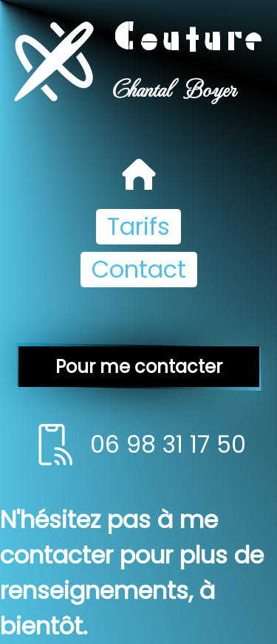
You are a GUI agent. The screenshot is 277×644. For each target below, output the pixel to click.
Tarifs (138, 226)
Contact (139, 269)
